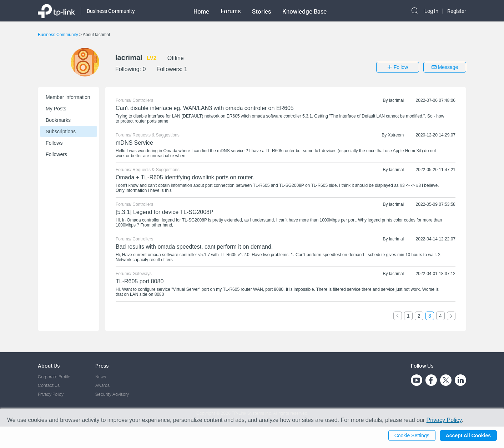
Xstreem (396, 135)
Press (102, 366)
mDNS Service (134, 143)
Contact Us (49, 385)
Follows (54, 143)
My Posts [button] (56, 109)
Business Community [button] (111, 11)
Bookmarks (58, 120)
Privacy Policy (51, 394)
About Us (49, 366)
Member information (68, 97)
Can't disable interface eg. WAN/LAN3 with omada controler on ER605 (205, 108)
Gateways (142, 274)
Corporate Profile (54, 377)
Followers (56, 154)
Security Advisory (112, 394)
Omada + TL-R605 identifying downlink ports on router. (185, 177)
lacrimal (396, 100)
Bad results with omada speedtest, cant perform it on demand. (194, 247)
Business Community (59, 35)
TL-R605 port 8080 (140, 281)
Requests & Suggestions (156, 135)
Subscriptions (61, 131)
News (101, 377)
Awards (102, 385)
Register (457, 11)
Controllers (143, 100)
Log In (431, 11)
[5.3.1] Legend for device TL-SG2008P (165, 212)
